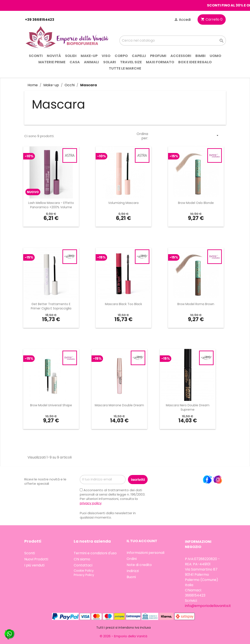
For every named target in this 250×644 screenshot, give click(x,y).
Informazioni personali (145, 553)
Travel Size (131, 62)
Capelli (139, 56)
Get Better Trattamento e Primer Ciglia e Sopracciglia (51, 306)
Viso (106, 56)
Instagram (218, 480)
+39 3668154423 (39, 20)
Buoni (131, 577)
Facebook (207, 480)
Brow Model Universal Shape (51, 405)
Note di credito (139, 565)
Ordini (132, 559)
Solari (110, 62)
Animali (91, 62)
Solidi (71, 56)
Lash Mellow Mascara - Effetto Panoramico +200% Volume (51, 205)
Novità (54, 56)
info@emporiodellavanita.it (208, 606)
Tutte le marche (125, 68)
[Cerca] (173, 41)
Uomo (215, 56)
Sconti (36, 56)
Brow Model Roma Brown (196, 304)
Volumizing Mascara (123, 203)
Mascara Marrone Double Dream (119, 405)
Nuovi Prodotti (36, 559)
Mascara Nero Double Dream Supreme (188, 407)
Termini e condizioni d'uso (95, 553)
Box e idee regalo (195, 62)
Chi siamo (82, 559)
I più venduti (34, 565)
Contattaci (83, 565)
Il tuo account (142, 541)
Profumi (158, 56)
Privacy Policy (84, 575)
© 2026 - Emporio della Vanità (123, 636)
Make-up (89, 56)
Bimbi (200, 56)
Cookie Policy (84, 571)
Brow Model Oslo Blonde (196, 203)
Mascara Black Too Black (123, 304)
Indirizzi (133, 571)
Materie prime (52, 62)
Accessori (181, 56)
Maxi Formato (160, 62)
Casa (75, 62)
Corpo (121, 56)
